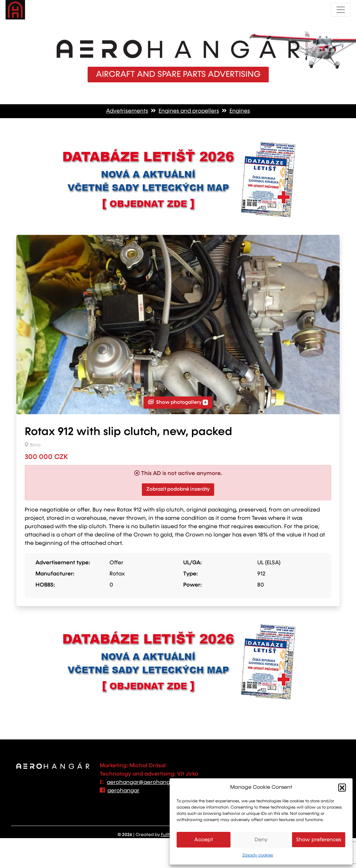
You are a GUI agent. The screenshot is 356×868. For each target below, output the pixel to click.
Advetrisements (127, 111)
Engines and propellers (189, 111)
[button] (342, 787)
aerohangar (123, 791)
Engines (240, 111)
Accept (204, 840)
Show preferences (319, 840)
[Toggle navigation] (341, 10)
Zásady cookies (258, 855)
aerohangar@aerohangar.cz (145, 783)
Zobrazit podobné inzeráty (178, 489)
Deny (261, 840)
